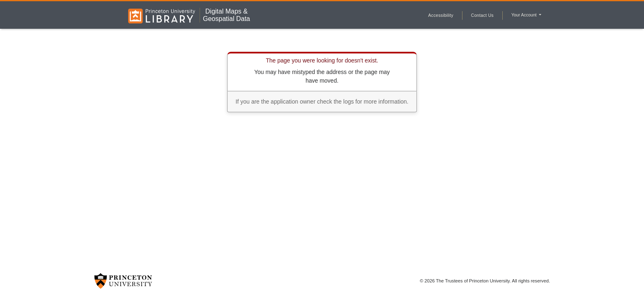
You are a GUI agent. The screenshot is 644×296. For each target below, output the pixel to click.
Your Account (524, 15)
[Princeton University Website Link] (123, 281)
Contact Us (482, 15)
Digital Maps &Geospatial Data (227, 15)
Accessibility (441, 15)
